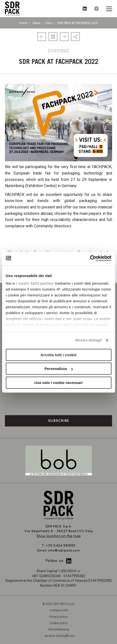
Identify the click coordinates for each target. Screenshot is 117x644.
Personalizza (59, 369)
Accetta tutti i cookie (58, 355)
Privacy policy (58, 617)
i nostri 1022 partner (35, 283)
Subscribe (59, 421)
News (37, 23)
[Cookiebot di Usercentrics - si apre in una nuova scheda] (90, 258)
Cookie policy (58, 623)
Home (24, 23)
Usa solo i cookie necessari (59, 383)
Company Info (59, 610)
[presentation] (59, 399)
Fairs (49, 23)
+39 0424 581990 (61, 546)
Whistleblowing (59, 629)
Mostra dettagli (88, 340)
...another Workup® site (59, 636)
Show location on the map (59, 536)
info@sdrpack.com (64, 550)
